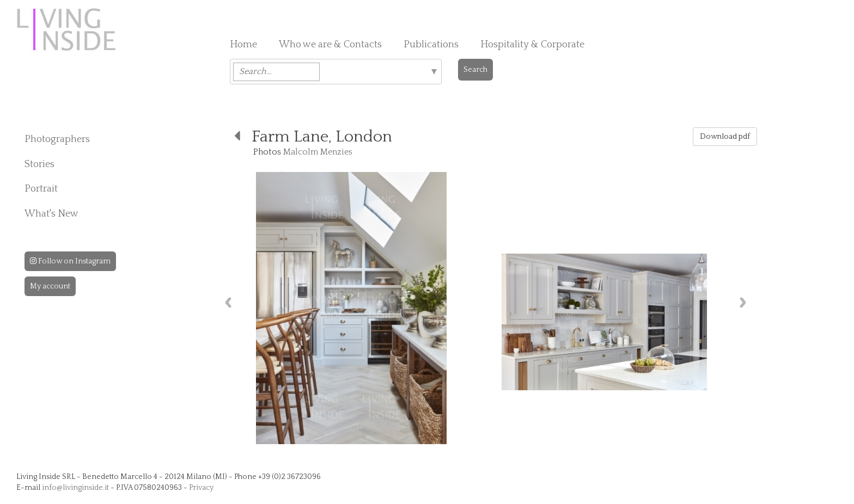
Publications (431, 45)
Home (243, 45)
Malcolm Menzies (318, 152)
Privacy (201, 488)
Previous (228, 302)
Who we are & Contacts (330, 45)
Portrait (41, 189)
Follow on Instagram (70, 261)
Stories (39, 164)
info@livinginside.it (75, 488)
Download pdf (725, 137)
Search (475, 70)
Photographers (57, 139)
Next (743, 302)
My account (50, 286)
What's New (51, 214)
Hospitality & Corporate (532, 45)
